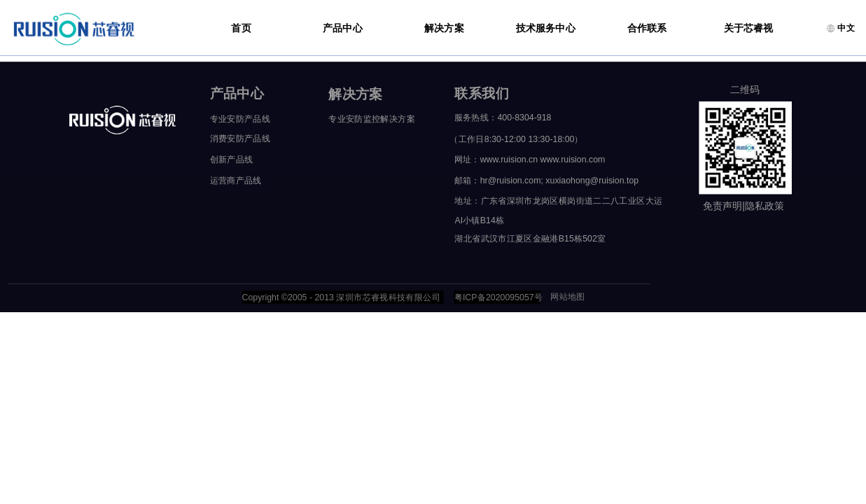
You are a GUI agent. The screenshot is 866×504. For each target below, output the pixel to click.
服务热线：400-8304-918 (503, 118)
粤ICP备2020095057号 (498, 297)
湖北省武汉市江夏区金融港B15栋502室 (530, 238)
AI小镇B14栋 (479, 220)
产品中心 (343, 28)
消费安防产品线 (240, 139)
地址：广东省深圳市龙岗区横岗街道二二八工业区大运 (558, 200)
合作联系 (647, 28)
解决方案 (444, 28)
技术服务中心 (546, 28)
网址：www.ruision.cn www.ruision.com (530, 160)
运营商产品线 (236, 181)
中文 (840, 28)
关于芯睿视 (749, 28)
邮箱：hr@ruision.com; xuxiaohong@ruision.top (545, 181)
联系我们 (482, 94)
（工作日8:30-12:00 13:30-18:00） (513, 139)
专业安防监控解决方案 (372, 119)
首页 (241, 28)
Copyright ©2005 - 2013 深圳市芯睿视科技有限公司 (341, 297)
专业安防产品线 (240, 119)
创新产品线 (232, 160)
